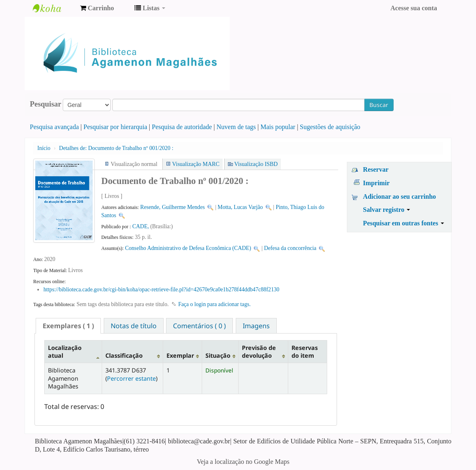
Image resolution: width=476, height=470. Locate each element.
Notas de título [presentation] (134, 326)
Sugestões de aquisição (330, 127)
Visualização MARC (196, 164)
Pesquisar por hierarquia (116, 127)
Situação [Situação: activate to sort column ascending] (218, 355)
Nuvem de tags (236, 127)
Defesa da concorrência (290, 248)
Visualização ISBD (256, 164)
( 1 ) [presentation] (68, 326)
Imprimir (376, 183)
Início (44, 148)
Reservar (376, 169)
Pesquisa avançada (55, 127)
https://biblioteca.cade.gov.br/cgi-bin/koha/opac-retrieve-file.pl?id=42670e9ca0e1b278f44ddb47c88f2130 (161, 289)
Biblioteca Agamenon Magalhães (53, 8)
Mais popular (278, 127)
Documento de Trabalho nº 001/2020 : (116, 148)
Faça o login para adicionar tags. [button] (215, 304)
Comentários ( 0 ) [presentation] (199, 326)
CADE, (141, 226)
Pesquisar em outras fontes (403, 223)
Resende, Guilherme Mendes (172, 207)
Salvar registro (386, 210)
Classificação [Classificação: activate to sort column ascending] (124, 355)
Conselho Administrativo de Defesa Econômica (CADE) (188, 248)
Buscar (379, 105)
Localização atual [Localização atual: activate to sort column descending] (65, 352)
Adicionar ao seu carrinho (399, 196)
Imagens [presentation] (256, 326)
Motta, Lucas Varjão (240, 207)
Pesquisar (46, 104)
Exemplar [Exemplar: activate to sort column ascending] (180, 355)
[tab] (68, 326)
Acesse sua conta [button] (414, 8)
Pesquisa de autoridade (182, 127)
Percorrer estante (131, 378)
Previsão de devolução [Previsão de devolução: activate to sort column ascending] (259, 352)
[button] (97, 8)
